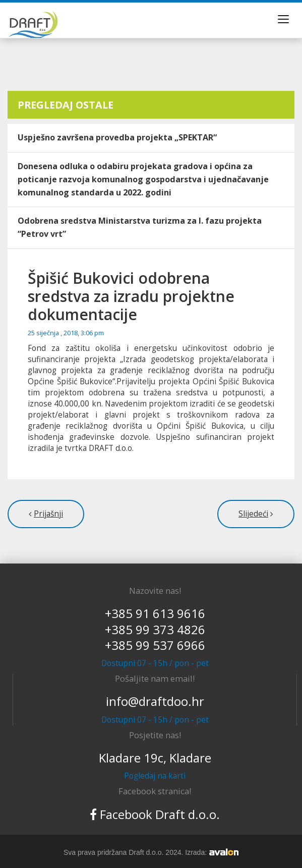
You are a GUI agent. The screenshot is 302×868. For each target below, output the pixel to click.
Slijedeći (253, 514)
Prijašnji (48, 514)
